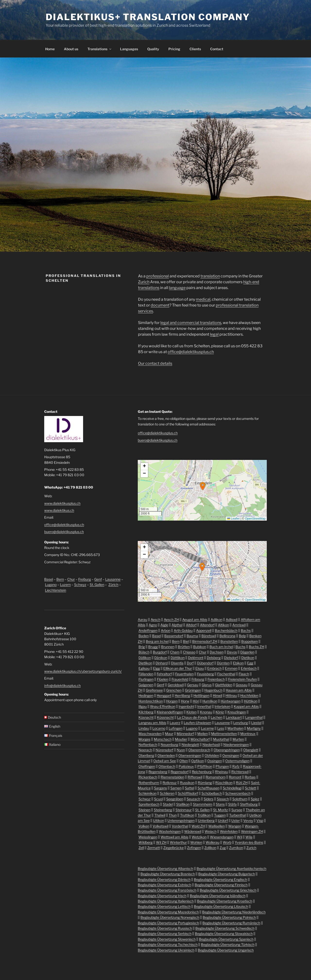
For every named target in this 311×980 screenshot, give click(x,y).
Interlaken (222, 706)
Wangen (235, 826)
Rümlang (205, 783)
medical (203, 299)
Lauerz (175, 723)
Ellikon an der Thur (178, 668)
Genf (98, 579)
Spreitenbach (149, 804)
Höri (196, 701)
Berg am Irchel (157, 641)
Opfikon (198, 761)
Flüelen (163, 679)
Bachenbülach (226, 630)
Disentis (177, 663)
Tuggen (220, 815)
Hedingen (146, 695)
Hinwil (217, 695)
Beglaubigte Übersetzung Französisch (167, 890)
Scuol (158, 799)
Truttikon (187, 815)
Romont (235, 777)
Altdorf (191, 625)
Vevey (248, 820)
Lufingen (176, 728)
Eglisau (144, 668)
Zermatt (154, 848)
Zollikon (210, 848)
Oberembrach (199, 750)
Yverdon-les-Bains (249, 842)
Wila (249, 837)
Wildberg (146, 842)
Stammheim (203, 804)
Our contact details (155, 363)
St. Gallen (97, 585)
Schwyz (80, 585)
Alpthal (177, 625)
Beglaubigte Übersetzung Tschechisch (168, 944)
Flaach (244, 674)
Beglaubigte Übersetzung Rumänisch (231, 923)
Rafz (236, 766)
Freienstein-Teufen (242, 679)
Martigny (254, 728)
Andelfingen (148, 630)
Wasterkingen (170, 831)
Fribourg (198, 679)
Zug (223, 848)
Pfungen (222, 766)
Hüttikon (251, 701)
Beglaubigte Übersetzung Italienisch (166, 901)
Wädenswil (193, 831)
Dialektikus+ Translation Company (148, 17)
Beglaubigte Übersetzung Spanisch (226, 939)
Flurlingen (146, 679)
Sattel (190, 788)
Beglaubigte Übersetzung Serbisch (165, 934)
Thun (173, 815)
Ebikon (238, 663)
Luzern (65, 585)
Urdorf (223, 820)
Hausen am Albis (239, 690)
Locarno (159, 728)
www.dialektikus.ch (59, 510)
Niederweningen (236, 744)
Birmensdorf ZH (205, 641)
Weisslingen (148, 837)
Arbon (166, 630)
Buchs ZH (256, 647)
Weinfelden (229, 831)
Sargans (160, 788)
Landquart (234, 717)
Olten (184, 761)
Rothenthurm (149, 783)
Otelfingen (147, 766)
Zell (141, 848)
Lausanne (113, 579)
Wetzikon (199, 837)
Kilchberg (146, 712)
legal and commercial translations (191, 323)
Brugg (153, 647)
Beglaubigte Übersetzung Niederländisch (234, 912)
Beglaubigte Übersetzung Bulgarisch (227, 874)
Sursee (237, 810)
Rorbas (250, 777)
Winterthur (178, 842)
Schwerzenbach (238, 793)
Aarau (143, 619)
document (160, 305)
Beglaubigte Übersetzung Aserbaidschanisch (231, 868)
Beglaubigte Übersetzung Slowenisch (167, 939)
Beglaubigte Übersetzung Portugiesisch (168, 923)
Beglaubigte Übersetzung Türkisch (228, 944)
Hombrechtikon (151, 701)
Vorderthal (180, 826)
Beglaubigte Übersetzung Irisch (162, 896)
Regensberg (158, 772)
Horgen (172, 701)
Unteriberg (206, 820)
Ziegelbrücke (173, 848)
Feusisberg (205, 674)
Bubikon (200, 647)
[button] (203, 486)
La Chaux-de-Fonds (192, 717)
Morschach (163, 739)
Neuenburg (169, 744)
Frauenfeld (180, 679)
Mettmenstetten (224, 734)
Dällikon (145, 658)
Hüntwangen (231, 701)
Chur (71, 579)
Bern (60, 579)
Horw (185, 701)
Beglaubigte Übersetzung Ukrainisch (166, 950)
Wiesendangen (222, 837)
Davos (232, 652)
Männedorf (185, 734)
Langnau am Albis (152, 723)
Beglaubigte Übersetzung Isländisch (218, 896)
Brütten (184, 647)
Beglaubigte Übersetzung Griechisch (228, 890)
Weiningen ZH (252, 831)
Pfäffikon (205, 766)
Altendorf (207, 625)
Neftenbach (148, 744)
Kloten (191, 712)
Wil (239, 837)
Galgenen (146, 685)
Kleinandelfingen (170, 712)
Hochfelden (249, 695)
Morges (144, 739)
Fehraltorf (164, 674)
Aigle (164, 625)
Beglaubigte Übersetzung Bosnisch (168, 874)
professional (158, 276)
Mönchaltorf (200, 739)
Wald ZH (198, 826)
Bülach (144, 652)
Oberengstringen (227, 750)
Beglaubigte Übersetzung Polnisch (229, 917)
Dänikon (161, 658)
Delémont (196, 658)
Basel (49, 579)
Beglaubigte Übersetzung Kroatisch (225, 901)
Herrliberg (182, 695)
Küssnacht (165, 717)
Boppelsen (250, 641)
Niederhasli (211, 744)
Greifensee (154, 690)
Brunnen (168, 647)
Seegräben (175, 799)
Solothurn (240, 799)
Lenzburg (241, 723)
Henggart (164, 695)
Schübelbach (212, 793)
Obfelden (212, 755)
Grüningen (193, 690)
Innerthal (204, 706)
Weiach (211, 831)
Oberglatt (251, 750)
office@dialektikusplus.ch (191, 352)
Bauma (192, 636)
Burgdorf (160, 652)
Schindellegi (232, 788)
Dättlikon (178, 658)
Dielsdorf (231, 658)
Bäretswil (209, 636)
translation (210, 276)
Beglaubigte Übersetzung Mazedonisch (168, 912)
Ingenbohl (186, 706)
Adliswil (232, 619)
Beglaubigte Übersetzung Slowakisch (224, 934)
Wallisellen (216, 826)
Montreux (248, 734)
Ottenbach (167, 766)
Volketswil (160, 826)
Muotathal (221, 739)
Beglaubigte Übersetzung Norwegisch (170, 917)
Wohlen (196, 842)
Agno (153, 625)
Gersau (193, 685)
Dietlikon (145, 663)
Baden (144, 636)
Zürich (113, 585)
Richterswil (240, 772)
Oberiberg (146, 755)
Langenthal (254, 717)
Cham (175, 652)
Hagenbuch (213, 690)
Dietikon (248, 658)
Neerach (145, 750)
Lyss (221, 728)
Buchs (240, 647)
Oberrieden (166, 755)
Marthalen (235, 728)
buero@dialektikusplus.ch (64, 532)
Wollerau (212, 842)
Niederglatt (190, 744)
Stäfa (232, 804)
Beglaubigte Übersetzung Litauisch (221, 906)
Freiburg (85, 579)
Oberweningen (190, 755)
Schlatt (251, 788)
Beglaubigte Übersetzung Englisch (220, 879)
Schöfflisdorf (188, 793)
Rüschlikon (224, 783)
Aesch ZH (171, 619)
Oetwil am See (165, 761)
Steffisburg (249, 804)
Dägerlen (247, 652)
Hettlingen (201, 695)
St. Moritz (220, 810)
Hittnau (231, 695)
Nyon (181, 750)
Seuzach (193, 799)
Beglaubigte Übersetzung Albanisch (165, 868)
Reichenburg (202, 772)
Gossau (242, 685)
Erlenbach (249, 668)
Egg (250, 663)
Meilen (203, 734)
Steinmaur (184, 810)
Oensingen (231, 755)
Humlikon (210, 701)
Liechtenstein (56, 590)
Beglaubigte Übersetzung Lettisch (164, 906)
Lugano (51, 585)
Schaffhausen (208, 788)
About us (71, 49)
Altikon (223, 625)
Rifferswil (195, 777)
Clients (195, 49)
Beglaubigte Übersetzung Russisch (165, 928)
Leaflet (233, 519)
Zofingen (194, 848)
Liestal (256, 723)
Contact (217, 49)
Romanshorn (216, 777)
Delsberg (214, 658)
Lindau (144, 728)
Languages (129, 49)
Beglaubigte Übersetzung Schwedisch (225, 928)
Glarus (207, 685)
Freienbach (216, 679)
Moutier (181, 739)
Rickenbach (148, 777)
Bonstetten (229, 641)
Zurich (144, 282)
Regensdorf (180, 772)
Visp (260, 820)
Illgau (143, 706)
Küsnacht (146, 717)
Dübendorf (205, 663)
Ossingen (215, 761)
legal (214, 334)
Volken (144, 826)
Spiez (255, 799)
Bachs (246, 630)
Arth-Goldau (183, 630)
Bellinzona (227, 636)
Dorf (190, 663)
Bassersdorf (174, 636)
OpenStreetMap (255, 519)
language (177, 288)
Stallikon (183, 804)
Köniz (220, 712)
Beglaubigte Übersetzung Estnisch (164, 885)
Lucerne (207, 728)
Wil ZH (161, 842)
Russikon (187, 783)
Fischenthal (226, 674)
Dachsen (217, 652)
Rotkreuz (170, 783)
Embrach (214, 668)
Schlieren (167, 793)
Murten (238, 739)
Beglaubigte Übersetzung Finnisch (221, 885)
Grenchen (174, 690)
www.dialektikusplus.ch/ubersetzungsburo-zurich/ (83, 671)
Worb (227, 842)
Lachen (216, 717)
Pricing (174, 49)
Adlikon (216, 619)
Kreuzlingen (237, 712)
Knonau (206, 712)
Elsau (200, 668)
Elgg (156, 668)
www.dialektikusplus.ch (62, 503)
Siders (208, 799)
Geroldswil (176, 685)
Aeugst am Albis (195, 619)
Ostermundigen (237, 761)
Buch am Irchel (221, 647)
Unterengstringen (181, 820)
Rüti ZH (242, 783)
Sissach (223, 799)
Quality (153, 49)
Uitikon (159, 820)
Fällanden (146, 674)
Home (50, 49)
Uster (236, 820)
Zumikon (236, 848)
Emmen (231, 668)
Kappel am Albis (246, 706)
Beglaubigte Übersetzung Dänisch (164, 879)
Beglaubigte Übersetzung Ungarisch (226, 950)
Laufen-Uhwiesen (197, 723)
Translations (100, 49)
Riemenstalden (172, 777)
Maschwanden (150, 734)
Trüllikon (204, 815)
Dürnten (223, 663)
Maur (169, 734)
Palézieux (186, 766)
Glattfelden (224, 685)
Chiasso (189, 652)
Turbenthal (238, 815)
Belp (242, 636)
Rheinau (221, 772)
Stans (220, 804)
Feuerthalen (184, 674)
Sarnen (176, 788)
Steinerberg (163, 810)
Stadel (168, 804)
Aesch (155, 619)
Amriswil (239, 625)
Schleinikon (147, 793)
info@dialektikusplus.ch (62, 685)
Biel (186, 641)
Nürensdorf (164, 750)
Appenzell (204, 630)
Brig (142, 647)
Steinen (144, 810)
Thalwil (160, 815)
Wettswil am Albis (174, 837)
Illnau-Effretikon (163, 706)
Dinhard (162, 663)
